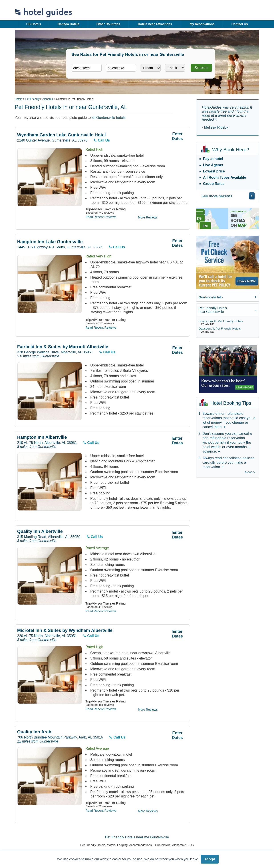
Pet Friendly (32, 99)
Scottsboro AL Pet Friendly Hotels (221, 321)
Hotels (18, 99)
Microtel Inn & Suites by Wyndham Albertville (65, 630)
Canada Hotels (68, 24)
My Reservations (202, 24)
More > (250, 472)
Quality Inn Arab (34, 732)
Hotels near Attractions (155, 24)
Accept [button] (210, 859)
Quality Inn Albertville (40, 531)
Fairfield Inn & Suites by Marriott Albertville (63, 347)
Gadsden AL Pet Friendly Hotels (220, 329)
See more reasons (217, 196)
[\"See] (252, 196)
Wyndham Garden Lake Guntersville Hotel (61, 135)
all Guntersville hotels (109, 118)
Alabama (48, 99)
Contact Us (240, 24)
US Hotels (34, 24)
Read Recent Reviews (101, 217)
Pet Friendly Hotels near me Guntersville (137, 837)
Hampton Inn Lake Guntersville (50, 242)
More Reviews (148, 217)
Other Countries (108, 24)
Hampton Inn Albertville (42, 437)
